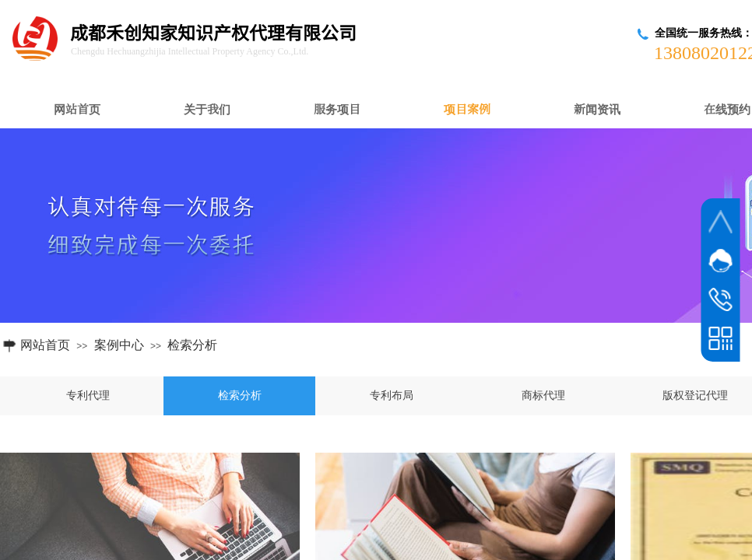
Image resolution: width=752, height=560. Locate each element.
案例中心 (119, 345)
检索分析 (192, 345)
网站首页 (45, 345)
